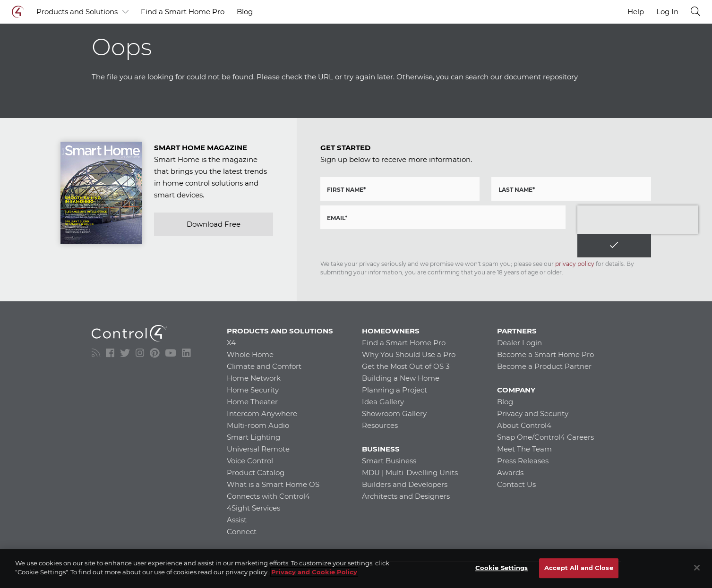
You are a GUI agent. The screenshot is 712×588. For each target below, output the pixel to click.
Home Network (254, 378)
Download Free (214, 224)
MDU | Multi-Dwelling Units (410, 473)
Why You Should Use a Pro (409, 354)
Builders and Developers (405, 484)
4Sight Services (253, 508)
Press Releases (523, 461)
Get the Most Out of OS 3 (406, 366)
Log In (667, 12)
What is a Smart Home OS (273, 484)
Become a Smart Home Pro (545, 354)
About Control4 (524, 425)
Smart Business (389, 461)
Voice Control (250, 461)
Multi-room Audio (258, 425)
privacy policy (575, 264)
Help (636, 12)
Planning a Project (395, 390)
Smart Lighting (253, 437)
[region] (356, 569)
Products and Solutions (82, 12)
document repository (541, 77)
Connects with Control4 (268, 496)
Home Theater (252, 402)
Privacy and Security (533, 413)
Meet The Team (524, 449)
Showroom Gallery (394, 413)
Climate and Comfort (264, 366)
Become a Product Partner (544, 366)
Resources (380, 425)
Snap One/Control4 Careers (545, 437)
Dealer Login (519, 343)
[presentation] (638, 220)
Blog (245, 12)
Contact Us (516, 484)
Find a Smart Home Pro (183, 12)
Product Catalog (256, 473)
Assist (237, 520)
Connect (242, 532)
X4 (231, 343)
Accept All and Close (579, 568)
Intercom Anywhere (262, 413)
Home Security (253, 390)
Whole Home (250, 354)
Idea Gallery (383, 402)
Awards (510, 473)
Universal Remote (258, 449)
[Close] (697, 568)
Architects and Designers (406, 496)
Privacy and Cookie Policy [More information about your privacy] (314, 572)
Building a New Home (401, 378)
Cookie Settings (502, 568)
